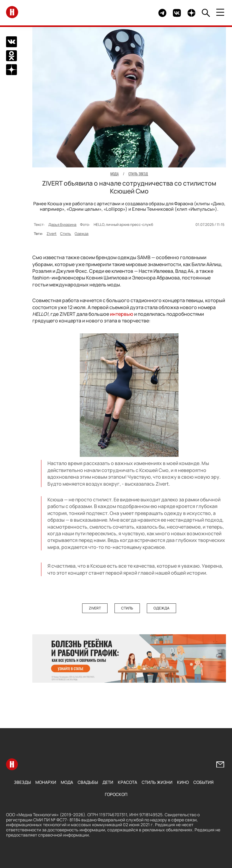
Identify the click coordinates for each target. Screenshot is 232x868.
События (203, 782)
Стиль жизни (157, 782)
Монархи (46, 782)
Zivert (52, 234)
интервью (122, 314)
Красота (127, 782)
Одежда (82, 234)
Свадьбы (88, 782)
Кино (183, 782)
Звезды (22, 782)
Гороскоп (116, 794)
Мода (67, 782)
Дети (108, 782)
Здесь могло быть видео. (140, 13)
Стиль (66, 234)
